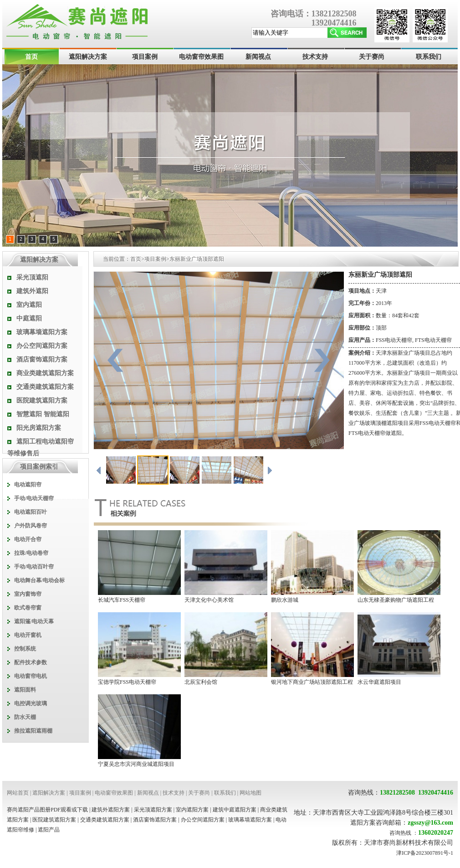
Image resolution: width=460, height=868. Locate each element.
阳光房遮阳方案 (39, 428)
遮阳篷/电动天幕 (34, 621)
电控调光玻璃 (31, 703)
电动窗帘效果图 (201, 57)
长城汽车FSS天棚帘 (122, 600)
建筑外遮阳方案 (111, 810)
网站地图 (250, 793)
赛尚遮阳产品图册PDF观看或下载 (47, 810)
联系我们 (429, 57)
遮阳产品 (49, 830)
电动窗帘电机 (31, 676)
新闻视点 (258, 57)
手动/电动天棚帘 (34, 498)
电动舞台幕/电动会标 (39, 580)
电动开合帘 (28, 539)
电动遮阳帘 (28, 485)
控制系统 (25, 649)
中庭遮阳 (29, 318)
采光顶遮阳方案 (153, 810)
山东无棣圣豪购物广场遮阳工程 (396, 600)
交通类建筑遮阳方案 (45, 387)
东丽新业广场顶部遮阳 (197, 259)
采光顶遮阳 (32, 277)
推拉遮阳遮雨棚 (33, 731)
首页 (31, 57)
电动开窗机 (28, 635)
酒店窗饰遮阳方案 (42, 359)
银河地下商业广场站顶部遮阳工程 (312, 682)
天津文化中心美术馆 (209, 600)
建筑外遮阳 (32, 291)
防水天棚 (25, 717)
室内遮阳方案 (192, 810)
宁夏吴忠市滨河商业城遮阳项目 (136, 764)
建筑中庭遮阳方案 (235, 810)
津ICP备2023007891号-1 (425, 853)
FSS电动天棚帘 (394, 340)
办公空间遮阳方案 (42, 346)
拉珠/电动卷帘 (31, 553)
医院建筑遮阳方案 (42, 400)
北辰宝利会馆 (201, 682)
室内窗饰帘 (28, 594)
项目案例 (145, 57)
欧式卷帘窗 (28, 608)
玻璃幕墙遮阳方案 (42, 332)
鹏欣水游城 (285, 600)
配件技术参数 (31, 662)
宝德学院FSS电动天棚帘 (127, 682)
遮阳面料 (25, 690)
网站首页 (18, 793)
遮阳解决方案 (88, 57)
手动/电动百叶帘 (34, 567)
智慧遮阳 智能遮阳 (43, 414)
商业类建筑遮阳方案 (45, 373)
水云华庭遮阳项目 (379, 682)
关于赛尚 (372, 57)
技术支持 (315, 57)
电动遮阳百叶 (31, 512)
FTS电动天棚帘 (433, 340)
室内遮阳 (29, 305)
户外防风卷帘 (31, 526)
